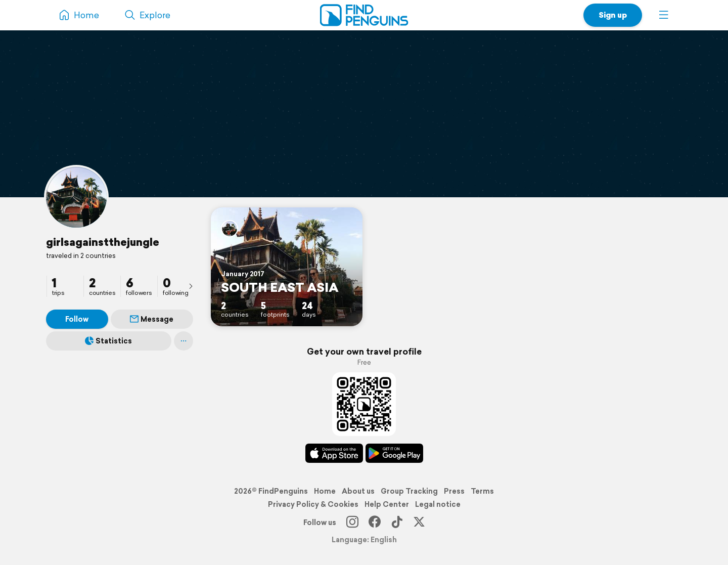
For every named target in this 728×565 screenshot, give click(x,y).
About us (358, 491)
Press (454, 491)
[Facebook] (375, 523)
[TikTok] (397, 523)
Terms (482, 491)
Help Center (387, 504)
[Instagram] (352, 523)
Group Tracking (409, 491)
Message (152, 319)
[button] (664, 15)
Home (325, 491)
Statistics (108, 341)
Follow (77, 319)
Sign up (613, 15)
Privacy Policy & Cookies (313, 504)
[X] (419, 523)
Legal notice (438, 504)
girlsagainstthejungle (103, 242)
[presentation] (191, 286)
